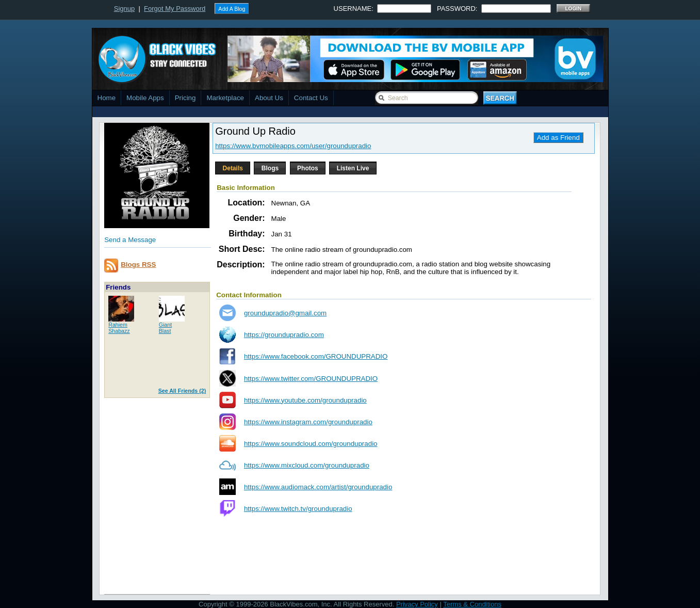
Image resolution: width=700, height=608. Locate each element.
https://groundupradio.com (284, 335)
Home (107, 98)
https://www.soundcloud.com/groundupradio (311, 444)
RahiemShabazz (119, 328)
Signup (124, 9)
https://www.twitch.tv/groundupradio (298, 509)
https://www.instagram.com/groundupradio (308, 422)
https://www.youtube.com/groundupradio (305, 400)
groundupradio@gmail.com (285, 313)
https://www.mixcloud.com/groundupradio (307, 465)
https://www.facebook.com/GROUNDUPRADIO (316, 356)
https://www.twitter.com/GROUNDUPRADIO (311, 379)
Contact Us (311, 98)
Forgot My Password (175, 9)
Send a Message (130, 240)
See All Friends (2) (182, 391)
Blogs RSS (138, 265)
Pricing (185, 98)
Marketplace (225, 98)
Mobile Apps (145, 98)
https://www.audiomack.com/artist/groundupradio (318, 487)
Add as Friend (558, 138)
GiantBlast (165, 328)
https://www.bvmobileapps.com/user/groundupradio (293, 146)
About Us (269, 98)
